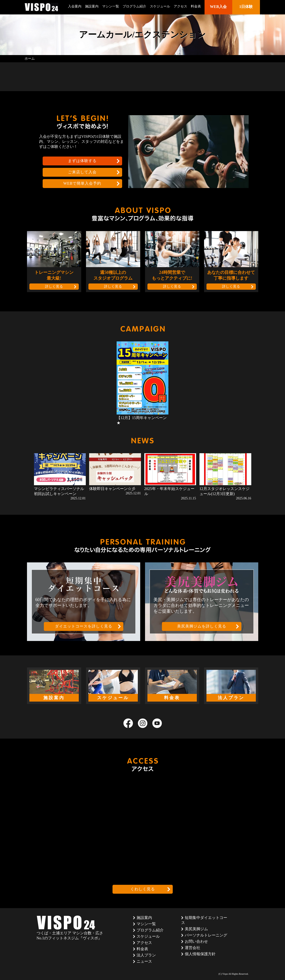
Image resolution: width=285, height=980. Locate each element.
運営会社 (192, 948)
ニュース (144, 961)
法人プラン (146, 955)
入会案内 (75, 6)
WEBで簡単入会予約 (82, 183)
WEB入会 (218, 7)
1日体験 (246, 7)
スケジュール (160, 6)
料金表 (196, 6)
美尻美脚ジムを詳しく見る (202, 626)
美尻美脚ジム (196, 929)
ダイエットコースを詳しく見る (84, 626)
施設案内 (92, 6)
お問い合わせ (196, 941)
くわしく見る (143, 889)
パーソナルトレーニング (206, 935)
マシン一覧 (111, 6)
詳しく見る (54, 286)
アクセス (180, 6)
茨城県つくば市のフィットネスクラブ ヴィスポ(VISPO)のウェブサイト (41, 7)
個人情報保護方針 (200, 954)
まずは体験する (82, 161)
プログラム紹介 (134, 6)
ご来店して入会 (82, 172)
